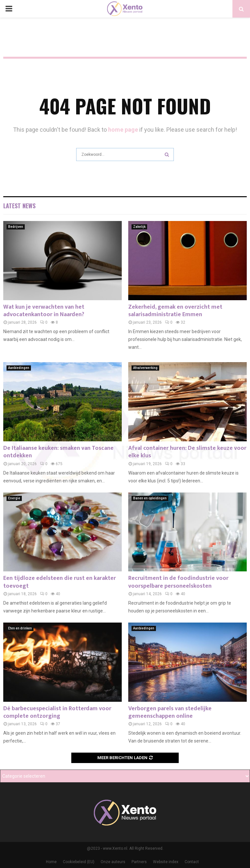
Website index (166, 862)
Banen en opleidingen (150, 498)
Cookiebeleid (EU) (79, 862)
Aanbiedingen (19, 368)
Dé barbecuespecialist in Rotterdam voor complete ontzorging (57, 712)
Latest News (19, 206)
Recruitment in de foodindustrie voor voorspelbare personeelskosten (178, 582)
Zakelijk (139, 227)
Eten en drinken (20, 628)
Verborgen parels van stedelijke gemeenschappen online (170, 712)
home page (123, 130)
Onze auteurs (113, 862)
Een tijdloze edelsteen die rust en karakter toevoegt (60, 582)
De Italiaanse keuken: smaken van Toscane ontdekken (58, 452)
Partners (139, 862)
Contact (192, 862)
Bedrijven (16, 227)
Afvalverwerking (145, 368)
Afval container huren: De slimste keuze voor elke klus (187, 452)
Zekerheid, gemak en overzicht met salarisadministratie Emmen (175, 311)
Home (51, 862)
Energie (14, 498)
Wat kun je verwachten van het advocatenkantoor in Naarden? (44, 311)
